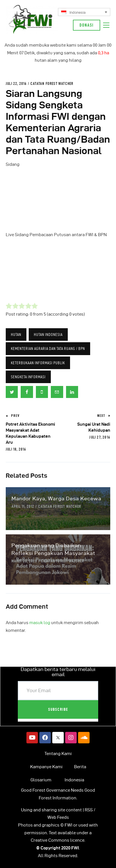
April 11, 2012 (23, 506)
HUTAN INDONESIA (48, 335)
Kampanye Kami (46, 767)
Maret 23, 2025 (24, 561)
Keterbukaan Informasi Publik (38, 363)
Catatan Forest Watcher (52, 83)
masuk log (40, 623)
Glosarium (41, 780)
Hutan (16, 335)
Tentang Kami (58, 754)
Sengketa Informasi (28, 377)
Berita (80, 767)
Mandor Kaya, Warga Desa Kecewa (56, 498)
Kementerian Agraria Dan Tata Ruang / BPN (48, 349)
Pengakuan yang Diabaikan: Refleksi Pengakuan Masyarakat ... (56, 549)
